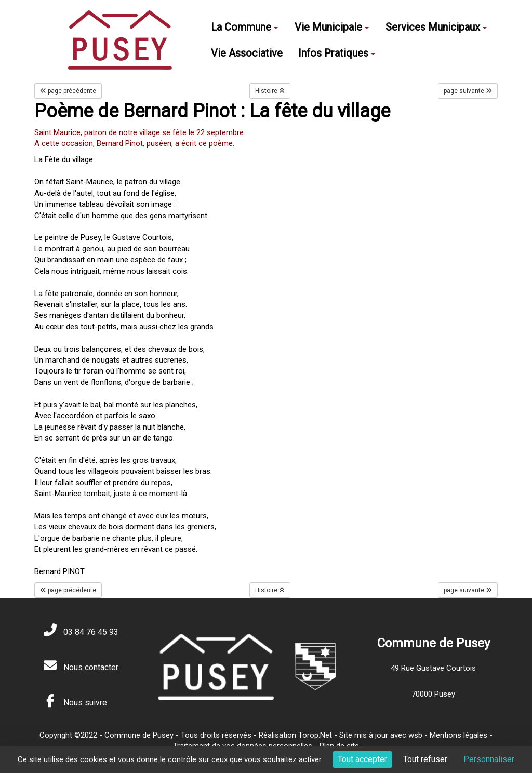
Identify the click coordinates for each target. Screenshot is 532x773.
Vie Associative (247, 53)
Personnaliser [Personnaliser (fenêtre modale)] (489, 759)
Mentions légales (458, 735)
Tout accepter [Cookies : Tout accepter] (362, 759)
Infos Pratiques (337, 53)
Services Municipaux (436, 27)
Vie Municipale (332, 27)
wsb (415, 735)
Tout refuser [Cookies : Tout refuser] (425, 759)
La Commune (244, 27)
